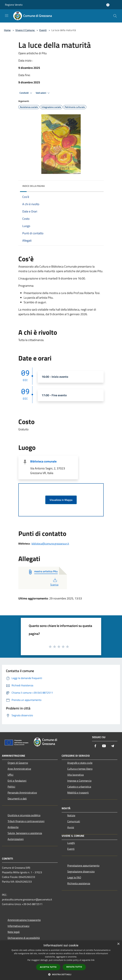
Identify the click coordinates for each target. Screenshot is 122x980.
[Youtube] (104, 746)
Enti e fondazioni (17, 781)
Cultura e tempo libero (80, 769)
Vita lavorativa (75, 775)
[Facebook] (95, 746)
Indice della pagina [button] (33, 186)
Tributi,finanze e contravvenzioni (26, 821)
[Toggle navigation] (7, 16)
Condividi (26, 93)
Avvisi (71, 827)
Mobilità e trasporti (78, 793)
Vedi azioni (43, 93)
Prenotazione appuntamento (83, 866)
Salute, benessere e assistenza (25, 833)
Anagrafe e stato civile (80, 763)
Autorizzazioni (16, 839)
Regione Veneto (14, 5)
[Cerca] (115, 16)
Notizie (71, 815)
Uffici (10, 775)
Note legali (14, 932)
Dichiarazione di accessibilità (24, 938)
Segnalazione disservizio (81, 871)
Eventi (43, 30)
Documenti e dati (17, 798)
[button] (61, 974)
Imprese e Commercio (79, 781)
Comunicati (74, 821)
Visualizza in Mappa (61, 500)
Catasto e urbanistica (79, 787)
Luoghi (71, 843)
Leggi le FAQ (74, 877)
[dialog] (61, 960)
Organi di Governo (18, 763)
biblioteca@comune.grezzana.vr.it (50, 544)
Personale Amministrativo (22, 793)
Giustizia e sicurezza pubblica (24, 815)
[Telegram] (113, 746)
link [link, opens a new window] (93, 960)
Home (7, 30)
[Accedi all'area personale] (108, 5)
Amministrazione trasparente (24, 920)
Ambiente (13, 827)
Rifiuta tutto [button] (74, 967)
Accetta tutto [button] (48, 967)
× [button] (118, 944)
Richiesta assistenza (79, 883)
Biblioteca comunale (43, 461)
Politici (11, 787)
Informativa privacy (19, 926)
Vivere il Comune (25, 30)
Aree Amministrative (19, 769)
